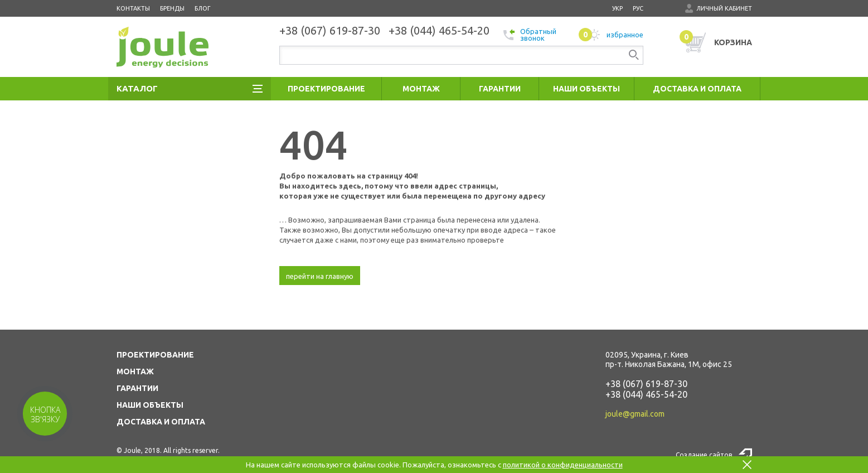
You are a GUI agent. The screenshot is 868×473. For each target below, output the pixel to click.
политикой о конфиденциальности (563, 465)
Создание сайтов (704, 455)
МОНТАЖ (135, 371)
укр (617, 8)
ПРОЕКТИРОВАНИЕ (155, 355)
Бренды (172, 8)
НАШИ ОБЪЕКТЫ (150, 405)
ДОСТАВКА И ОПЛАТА (161, 422)
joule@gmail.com (635, 414)
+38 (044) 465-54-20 (646, 394)
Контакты (133, 8)
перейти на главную (320, 276)
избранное (611, 35)
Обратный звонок (530, 35)
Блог (203, 8)
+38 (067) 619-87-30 (646, 384)
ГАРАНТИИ (137, 388)
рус (638, 8)
